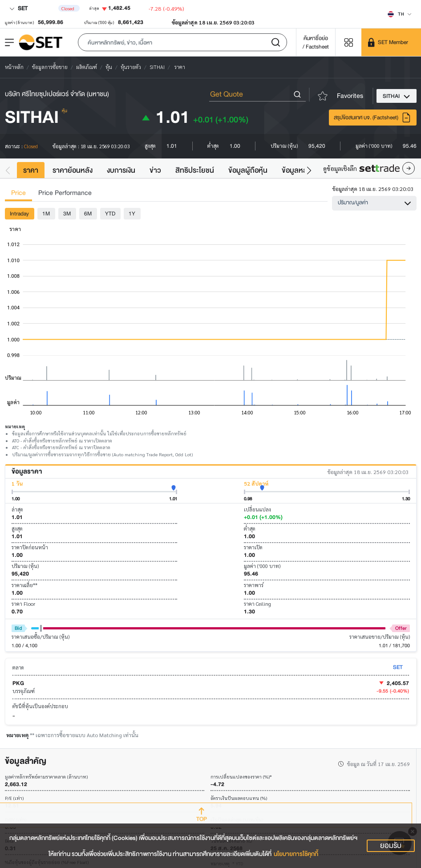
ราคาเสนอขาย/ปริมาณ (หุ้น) (380, 637)
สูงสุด (17, 529)
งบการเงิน (121, 170)
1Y (132, 213)
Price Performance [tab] (65, 193)
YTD (110, 213)
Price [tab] (18, 193)
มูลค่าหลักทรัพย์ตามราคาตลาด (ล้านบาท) (46, 777)
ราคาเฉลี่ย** (24, 585)
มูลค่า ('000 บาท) (262, 566)
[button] (182, 42)
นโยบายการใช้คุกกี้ (296, 854)
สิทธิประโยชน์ (195, 170)
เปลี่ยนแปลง (257, 509)
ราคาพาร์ (254, 585)
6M (88, 213)
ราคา (31, 170)
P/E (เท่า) (14, 798)
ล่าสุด (17, 509)
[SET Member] (391, 42)
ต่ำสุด (250, 529)
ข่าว (155, 170)
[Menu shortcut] (348, 42)
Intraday (19, 213)
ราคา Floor (23, 604)
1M (46, 213)
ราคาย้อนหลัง (73, 170)
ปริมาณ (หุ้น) (25, 566)
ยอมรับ (391, 846)
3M (67, 213)
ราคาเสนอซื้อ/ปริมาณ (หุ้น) (40, 637)
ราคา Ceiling (257, 604)
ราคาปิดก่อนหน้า (30, 547)
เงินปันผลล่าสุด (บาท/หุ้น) (237, 820)
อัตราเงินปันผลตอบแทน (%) (239, 798)
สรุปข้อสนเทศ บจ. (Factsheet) (372, 118)
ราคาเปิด (253, 547)
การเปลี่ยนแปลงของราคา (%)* (241, 777)
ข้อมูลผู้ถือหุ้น (248, 170)
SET (18, 8)
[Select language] (400, 14)
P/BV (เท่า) (16, 820)
